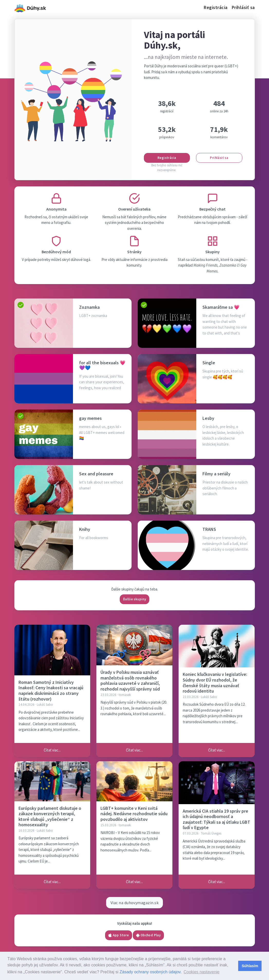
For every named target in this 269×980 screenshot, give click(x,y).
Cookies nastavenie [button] (201, 972)
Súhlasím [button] (250, 966)
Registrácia (216, 7)
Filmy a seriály (216, 474)
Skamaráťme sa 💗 (221, 307)
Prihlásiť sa (243, 7)
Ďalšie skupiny (134, 599)
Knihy (85, 529)
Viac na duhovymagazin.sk (135, 903)
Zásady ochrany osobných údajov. (151, 972)
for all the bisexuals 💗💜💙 (102, 365)
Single (209, 363)
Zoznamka (89, 307)
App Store (119, 935)
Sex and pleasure (96, 474)
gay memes (90, 418)
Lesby (208, 418)
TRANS (209, 529)
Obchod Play (148, 935)
